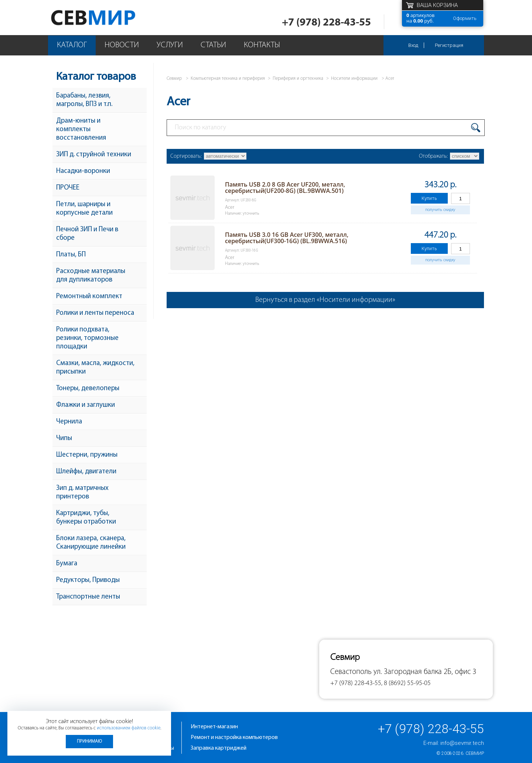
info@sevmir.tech (462, 743)
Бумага (67, 564)
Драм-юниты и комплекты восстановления (81, 130)
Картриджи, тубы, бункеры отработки (86, 518)
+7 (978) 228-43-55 (326, 23)
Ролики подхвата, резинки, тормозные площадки (87, 338)
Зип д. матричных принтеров (82, 493)
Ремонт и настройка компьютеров (234, 738)
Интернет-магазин (214, 727)
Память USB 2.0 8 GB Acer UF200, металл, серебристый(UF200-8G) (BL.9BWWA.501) (285, 188)
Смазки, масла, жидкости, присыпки (95, 368)
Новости (122, 45)
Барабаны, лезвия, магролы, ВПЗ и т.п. (84, 100)
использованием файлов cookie (129, 728)
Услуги (170, 45)
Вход (413, 45)
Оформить (465, 18)
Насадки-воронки (83, 171)
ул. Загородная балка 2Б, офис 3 (425, 672)
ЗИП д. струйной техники (94, 155)
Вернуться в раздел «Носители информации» (325, 300)
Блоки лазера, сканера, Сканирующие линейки (91, 543)
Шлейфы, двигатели (86, 472)
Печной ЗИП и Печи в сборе (87, 234)
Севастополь (351, 672)
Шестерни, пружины (87, 455)
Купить (429, 198)
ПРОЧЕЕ (68, 188)
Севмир (475, 753)
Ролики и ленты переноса (95, 313)
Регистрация (449, 45)
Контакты (262, 45)
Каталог (72, 45)
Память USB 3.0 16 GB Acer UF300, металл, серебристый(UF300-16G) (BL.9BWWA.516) (287, 238)
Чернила (69, 422)
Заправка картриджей (219, 748)
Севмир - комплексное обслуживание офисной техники (108, 18)
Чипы (64, 438)
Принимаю (89, 741)
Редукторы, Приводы (88, 580)
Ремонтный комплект (89, 297)
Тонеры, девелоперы (88, 389)
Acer (390, 79)
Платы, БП (71, 255)
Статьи (213, 45)
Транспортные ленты (88, 597)
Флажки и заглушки (86, 405)
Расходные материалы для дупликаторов (91, 276)
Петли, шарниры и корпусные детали (84, 209)
